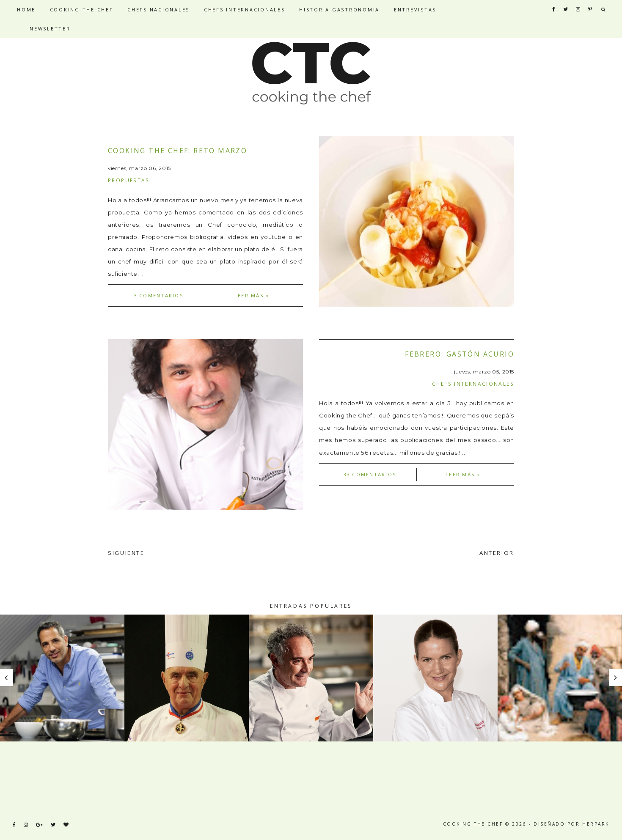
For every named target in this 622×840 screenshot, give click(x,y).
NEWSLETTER (50, 29)
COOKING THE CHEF (82, 10)
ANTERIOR (497, 553)
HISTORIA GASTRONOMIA (339, 10)
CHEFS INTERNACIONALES (245, 10)
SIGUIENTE (126, 553)
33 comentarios (370, 474)
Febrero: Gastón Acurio (460, 354)
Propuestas (129, 180)
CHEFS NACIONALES (158, 10)
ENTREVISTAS (415, 10)
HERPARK (596, 824)
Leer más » (252, 295)
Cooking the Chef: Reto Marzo (178, 151)
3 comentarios (159, 295)
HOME (26, 10)
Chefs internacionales (473, 384)
